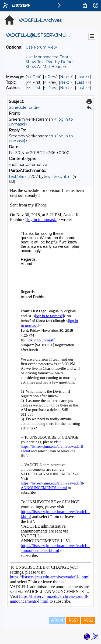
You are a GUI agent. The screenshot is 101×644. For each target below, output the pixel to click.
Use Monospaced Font (47, 57)
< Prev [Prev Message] (50, 77)
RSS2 (88, 620)
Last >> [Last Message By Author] (83, 88)
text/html (62, 177)
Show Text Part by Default (50, 62)
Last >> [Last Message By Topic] (83, 82)
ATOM (57, 620)
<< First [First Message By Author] (34, 88)
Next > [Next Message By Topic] (66, 82)
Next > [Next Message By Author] (66, 88)
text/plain (18, 177)
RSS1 (73, 620)
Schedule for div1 (25, 107)
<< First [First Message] (34, 77)
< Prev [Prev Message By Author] (50, 88)
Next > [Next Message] (66, 77)
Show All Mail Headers (46, 67)
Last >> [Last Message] (83, 77)
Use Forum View (41, 47)
